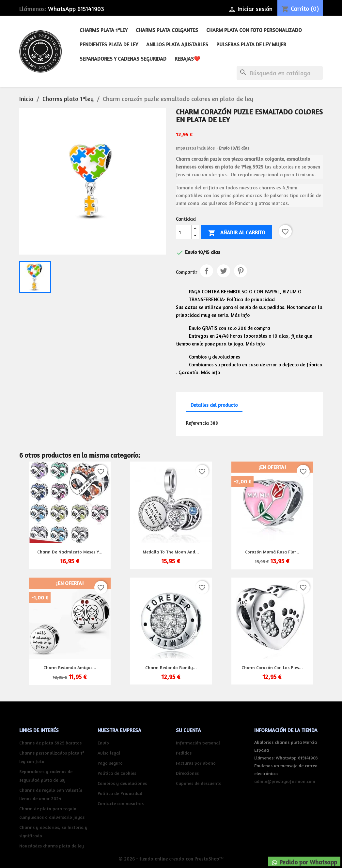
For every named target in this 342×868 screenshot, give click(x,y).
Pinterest (241, 271)
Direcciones (187, 773)
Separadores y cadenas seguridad (123, 59)
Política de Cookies (117, 773)
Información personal (198, 743)
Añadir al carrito (237, 233)
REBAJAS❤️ (187, 59)
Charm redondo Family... (171, 667)
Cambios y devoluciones (122, 783)
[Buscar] (280, 73)
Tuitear (224, 271)
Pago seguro (110, 763)
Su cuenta (188, 730)
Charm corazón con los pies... (272, 667)
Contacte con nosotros (121, 803)
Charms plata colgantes (167, 30)
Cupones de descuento (199, 783)
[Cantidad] (184, 232)
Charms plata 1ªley (104, 30)
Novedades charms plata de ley (52, 846)
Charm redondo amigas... (70, 667)
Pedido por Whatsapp (304, 862)
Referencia (197, 423)
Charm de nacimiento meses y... (70, 552)
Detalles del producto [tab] (214, 405)
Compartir (207, 271)
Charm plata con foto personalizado (254, 30)
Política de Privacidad (120, 793)
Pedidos (184, 753)
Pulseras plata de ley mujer (251, 44)
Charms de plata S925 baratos (50, 743)
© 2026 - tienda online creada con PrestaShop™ (171, 859)
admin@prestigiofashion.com (285, 781)
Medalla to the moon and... (171, 552)
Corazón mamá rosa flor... (272, 552)
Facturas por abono (196, 763)
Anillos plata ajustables (177, 44)
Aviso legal (109, 753)
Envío (103, 743)
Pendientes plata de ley (109, 44)
